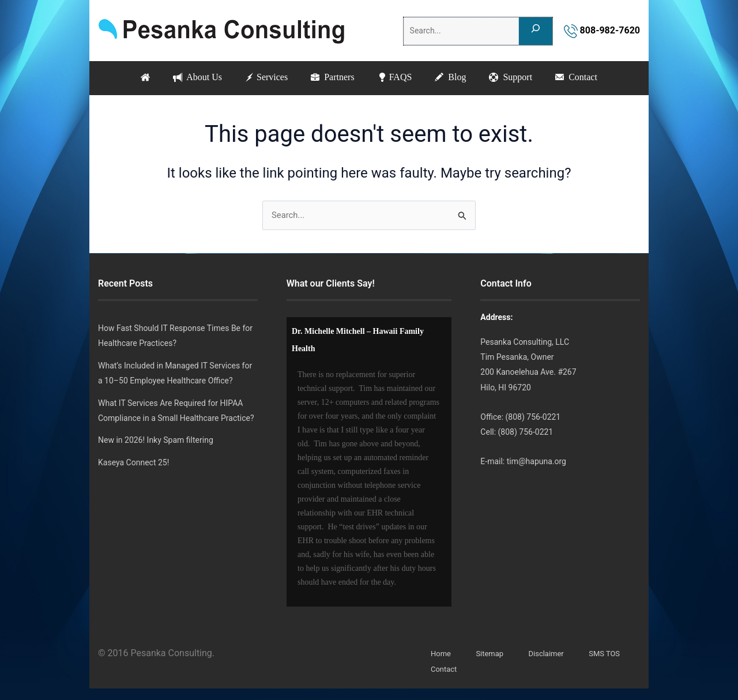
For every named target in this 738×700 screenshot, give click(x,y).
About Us (189, 78)
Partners (331, 78)
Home (442, 654)
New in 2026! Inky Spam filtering (156, 441)
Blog (455, 78)
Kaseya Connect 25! (133, 462)
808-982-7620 (602, 30)
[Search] (536, 31)
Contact (588, 78)
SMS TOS (612, 654)
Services (261, 78)
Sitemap (492, 654)
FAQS (397, 78)
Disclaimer (551, 654)
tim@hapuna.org (536, 461)
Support (519, 78)
